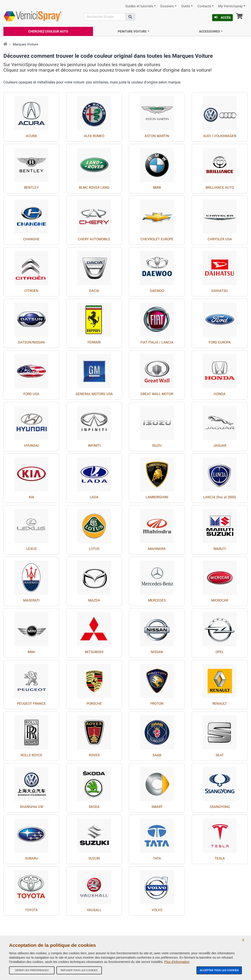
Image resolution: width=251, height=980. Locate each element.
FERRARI (94, 342)
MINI (31, 652)
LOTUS (94, 549)
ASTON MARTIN (157, 136)
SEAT (220, 755)
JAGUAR (220, 446)
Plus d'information (177, 962)
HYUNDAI (31, 446)
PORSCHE (94, 704)
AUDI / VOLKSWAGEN (220, 136)
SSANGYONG (220, 807)
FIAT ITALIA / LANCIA (157, 342)
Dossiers (167, 6)
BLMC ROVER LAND (94, 188)
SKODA (94, 807)
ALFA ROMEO (94, 136)
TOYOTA (31, 910)
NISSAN (157, 652)
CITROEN (31, 291)
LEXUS (31, 549)
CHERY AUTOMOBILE (94, 239)
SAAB (157, 755)
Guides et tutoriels (139, 6)
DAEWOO (157, 291)
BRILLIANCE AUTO (220, 188)
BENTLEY (31, 188)
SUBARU (31, 858)
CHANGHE (31, 239)
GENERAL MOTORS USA (94, 394)
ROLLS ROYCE (31, 755)
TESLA (220, 858)
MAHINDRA (157, 549)
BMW (157, 188)
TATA (157, 858)
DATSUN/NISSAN (31, 342)
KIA (31, 497)
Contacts (204, 6)
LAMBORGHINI (157, 497)
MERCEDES (157, 600)
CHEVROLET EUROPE (157, 239)
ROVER (94, 755)
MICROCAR (220, 600)
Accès (222, 18)
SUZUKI (94, 858)
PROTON (157, 704)
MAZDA (94, 600)
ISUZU (157, 446)
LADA (94, 497)
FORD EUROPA (220, 342)
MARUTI (220, 549)
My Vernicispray (230, 6)
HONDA (220, 394)
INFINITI (94, 446)
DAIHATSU (220, 291)
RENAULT (220, 704)
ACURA (31, 136)
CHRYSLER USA (220, 239)
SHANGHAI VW (31, 807)
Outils (186, 6)
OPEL (220, 652)
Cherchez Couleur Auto (48, 31)
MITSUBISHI (94, 652)
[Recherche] (105, 17)
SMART (157, 807)
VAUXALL (94, 910)
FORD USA (31, 394)
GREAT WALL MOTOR (157, 394)
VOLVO (157, 910)
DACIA (94, 291)
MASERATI (31, 600)
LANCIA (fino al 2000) (220, 497)
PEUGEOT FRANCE (31, 704)
